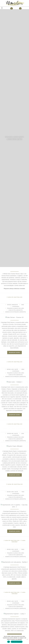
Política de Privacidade (17, 642)
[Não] (27, 639)
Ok (9, 642)
